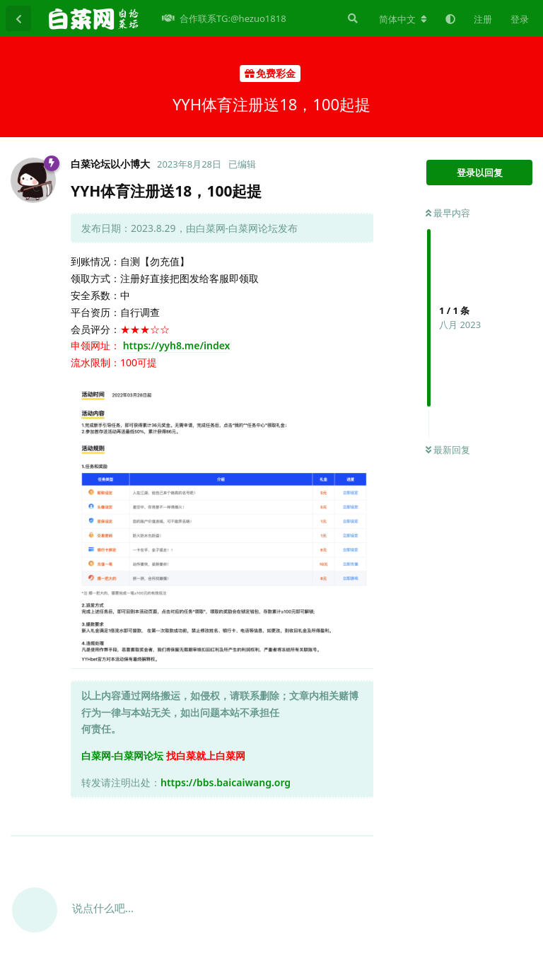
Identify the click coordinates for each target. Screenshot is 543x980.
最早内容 (448, 213)
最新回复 (448, 450)
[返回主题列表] (18, 18)
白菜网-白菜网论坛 (122, 756)
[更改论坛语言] (403, 19)
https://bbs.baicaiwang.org (226, 782)
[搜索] (351, 18)
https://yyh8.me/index (177, 345)
